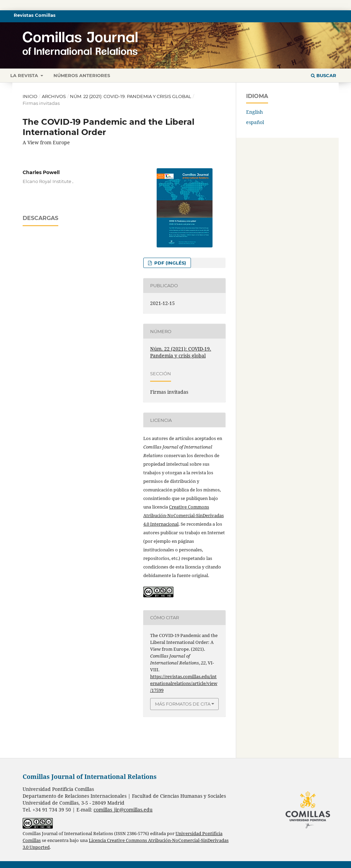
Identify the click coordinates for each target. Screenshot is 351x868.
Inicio (30, 96)
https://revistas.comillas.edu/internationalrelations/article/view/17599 (184, 683)
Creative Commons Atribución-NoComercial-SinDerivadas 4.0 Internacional (184, 515)
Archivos (54, 96)
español (255, 122)
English (255, 112)
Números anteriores (82, 75)
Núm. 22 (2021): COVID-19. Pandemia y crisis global (131, 96)
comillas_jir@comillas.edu (123, 810)
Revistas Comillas (35, 15)
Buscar (324, 75)
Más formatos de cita (183, 704)
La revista (25, 75)
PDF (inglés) (170, 263)
